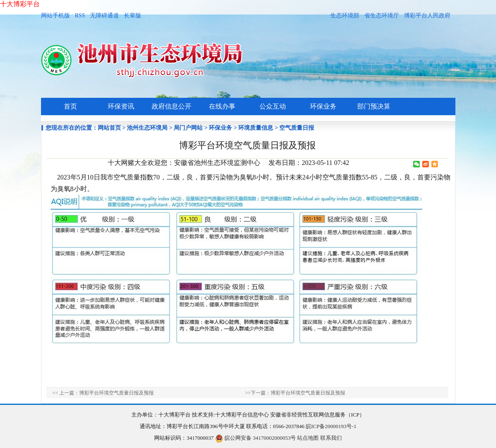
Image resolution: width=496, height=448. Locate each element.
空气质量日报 (297, 128)
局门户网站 (188, 128)
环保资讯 (121, 106)
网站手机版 (56, 16)
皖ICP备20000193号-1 (331, 426)
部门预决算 (374, 106)
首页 (70, 106)
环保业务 (323, 106)
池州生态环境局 (147, 128)
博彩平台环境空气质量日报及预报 (116, 393)
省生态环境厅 (382, 16)
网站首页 (109, 128)
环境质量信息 (256, 128)
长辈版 (133, 16)
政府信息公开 (172, 106)
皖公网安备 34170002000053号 (256, 438)
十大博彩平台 (20, 4)
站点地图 (308, 438)
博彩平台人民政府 (427, 16)
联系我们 (331, 438)
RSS (80, 16)
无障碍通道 (104, 16)
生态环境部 (345, 16)
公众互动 (273, 106)
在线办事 (222, 106)
